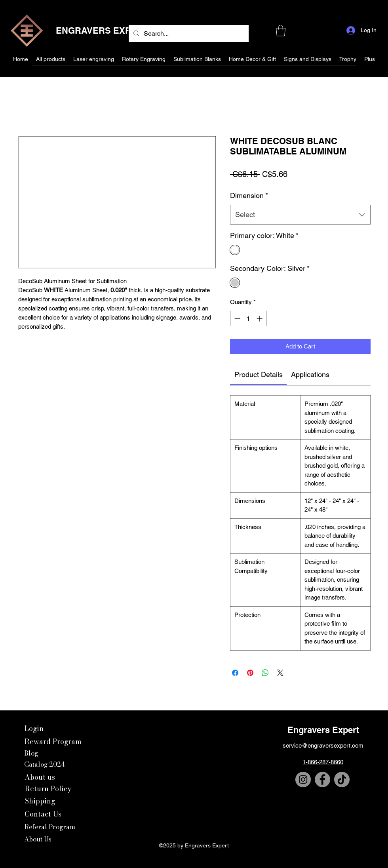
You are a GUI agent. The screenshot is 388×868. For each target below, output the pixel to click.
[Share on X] (280, 673)
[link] (259, 374)
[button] (281, 31)
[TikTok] (342, 779)
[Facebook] (322, 779)
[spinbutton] (248, 319)
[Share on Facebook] (235, 673)
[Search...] (188, 34)
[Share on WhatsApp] (265, 673)
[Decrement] (237, 319)
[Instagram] (303, 779)
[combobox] (300, 215)
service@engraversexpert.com (323, 745)
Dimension (249, 195)
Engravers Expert (323, 730)
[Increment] (260, 319)
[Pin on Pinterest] (250, 673)
